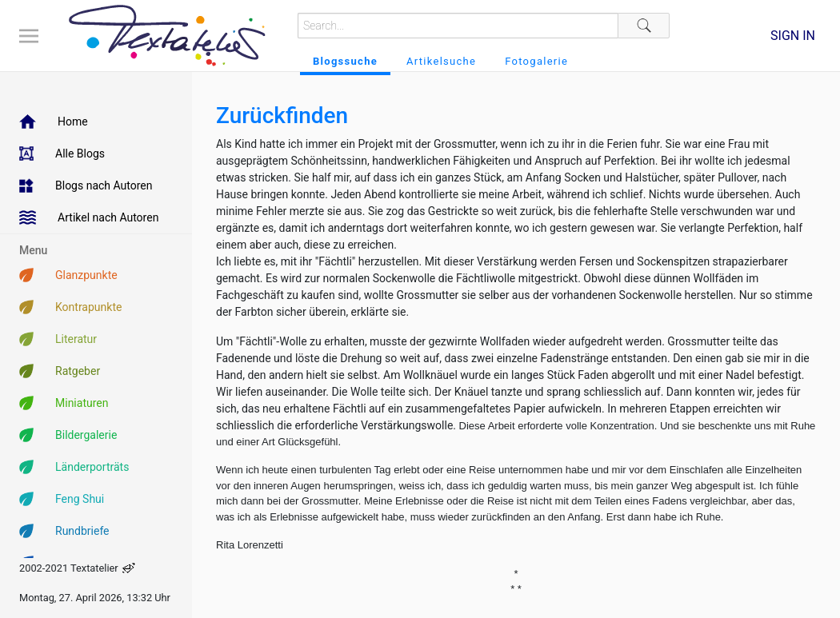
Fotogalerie (536, 61)
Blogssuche (345, 61)
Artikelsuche (441, 61)
